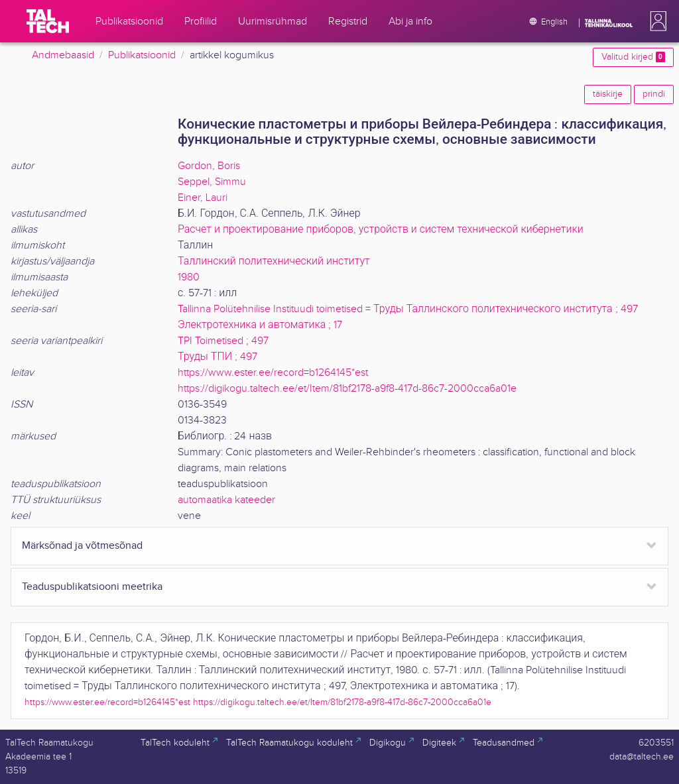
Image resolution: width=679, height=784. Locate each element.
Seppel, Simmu (212, 182)
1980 (189, 277)
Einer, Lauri (203, 198)
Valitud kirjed (633, 57)
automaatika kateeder (226, 500)
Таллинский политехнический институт (274, 261)
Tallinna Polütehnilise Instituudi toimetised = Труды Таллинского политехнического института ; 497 (408, 309)
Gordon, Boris (209, 166)
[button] (656, 21)
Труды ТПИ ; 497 (217, 357)
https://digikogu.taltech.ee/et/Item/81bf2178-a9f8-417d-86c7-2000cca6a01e (347, 389)
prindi (654, 94)
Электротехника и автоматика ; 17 (260, 325)
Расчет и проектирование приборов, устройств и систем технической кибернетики (381, 230)
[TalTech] (48, 21)
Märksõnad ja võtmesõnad (82, 546)
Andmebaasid (63, 55)
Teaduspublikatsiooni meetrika (92, 587)
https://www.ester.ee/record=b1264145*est (273, 373)
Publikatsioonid (142, 55)
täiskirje (608, 94)
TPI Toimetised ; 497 (223, 341)
